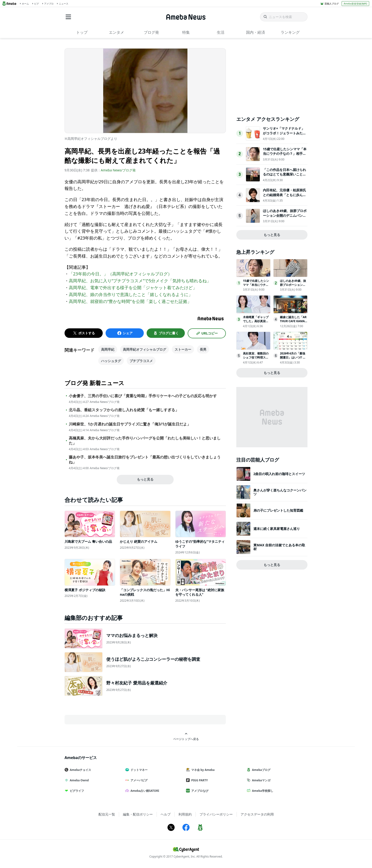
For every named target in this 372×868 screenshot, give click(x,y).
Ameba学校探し (262, 791)
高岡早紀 (108, 349)
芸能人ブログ (332, 4)
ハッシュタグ (111, 361)
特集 (186, 32)
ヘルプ (166, 814)
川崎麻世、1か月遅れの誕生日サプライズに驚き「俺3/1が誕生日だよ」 (130, 424)
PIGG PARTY (199, 780)
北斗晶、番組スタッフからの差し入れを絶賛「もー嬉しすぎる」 (124, 410)
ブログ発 (151, 32)
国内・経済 (256, 32)
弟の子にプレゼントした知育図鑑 (278, 510)
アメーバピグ (138, 780)
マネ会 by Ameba (202, 770)
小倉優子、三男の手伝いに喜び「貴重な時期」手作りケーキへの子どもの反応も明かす (143, 396)
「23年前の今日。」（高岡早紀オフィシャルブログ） (120, 274)
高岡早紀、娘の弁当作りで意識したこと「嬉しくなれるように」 (131, 294)
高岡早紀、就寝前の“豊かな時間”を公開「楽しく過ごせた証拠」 (130, 301)
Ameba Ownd (79, 780)
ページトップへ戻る (186, 737)
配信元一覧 (107, 814)
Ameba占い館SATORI (144, 791)
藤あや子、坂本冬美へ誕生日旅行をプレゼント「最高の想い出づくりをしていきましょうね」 (145, 460)
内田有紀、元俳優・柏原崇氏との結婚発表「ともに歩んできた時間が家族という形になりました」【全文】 (284, 197)
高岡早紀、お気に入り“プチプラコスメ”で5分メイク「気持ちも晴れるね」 (140, 281)
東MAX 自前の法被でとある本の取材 (279, 547)
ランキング (290, 32)
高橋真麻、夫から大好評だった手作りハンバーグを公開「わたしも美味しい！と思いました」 (145, 441)
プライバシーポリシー (216, 814)
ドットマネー (138, 770)
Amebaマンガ (260, 780)
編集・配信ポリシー (138, 814)
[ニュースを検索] (284, 17)
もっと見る (145, 479)
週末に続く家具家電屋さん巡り (277, 529)
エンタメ (116, 32)
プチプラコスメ (141, 361)
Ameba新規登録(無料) (355, 4)
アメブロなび (199, 791)
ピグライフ (76, 791)
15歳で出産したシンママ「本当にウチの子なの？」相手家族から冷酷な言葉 (285, 154)
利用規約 (185, 814)
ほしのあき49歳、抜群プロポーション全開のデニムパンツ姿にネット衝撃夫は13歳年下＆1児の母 (285, 218)
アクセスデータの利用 (257, 814)
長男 (203, 349)
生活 (221, 32)
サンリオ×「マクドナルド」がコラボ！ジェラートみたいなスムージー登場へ (284, 133)
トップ (82, 32)
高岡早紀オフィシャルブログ (144, 349)
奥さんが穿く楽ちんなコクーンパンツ (280, 492)
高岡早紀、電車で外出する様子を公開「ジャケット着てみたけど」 (133, 288)
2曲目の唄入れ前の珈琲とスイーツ (279, 474)
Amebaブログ (260, 770)
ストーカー (183, 349)
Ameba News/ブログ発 (118, 170)
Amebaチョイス (80, 770)
